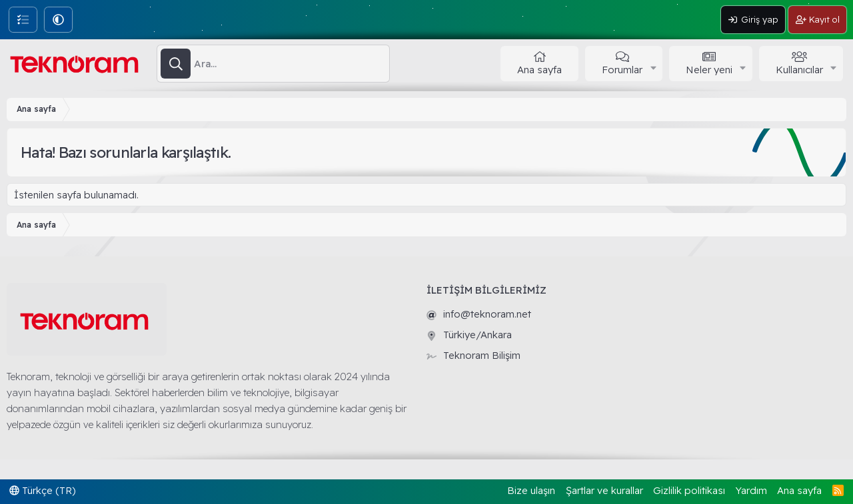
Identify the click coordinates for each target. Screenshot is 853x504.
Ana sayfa (539, 70)
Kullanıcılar (799, 70)
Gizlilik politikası (689, 490)
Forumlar (622, 70)
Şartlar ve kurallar (604, 490)
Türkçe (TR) (43, 490)
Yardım (751, 490)
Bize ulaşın (531, 490)
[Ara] (292, 64)
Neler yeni (709, 70)
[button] (58, 20)
